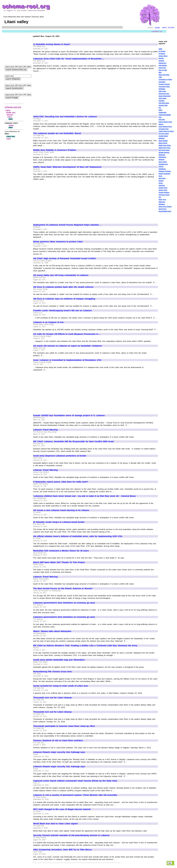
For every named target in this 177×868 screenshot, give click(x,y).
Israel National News (165, 127)
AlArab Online (163, 56)
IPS (160, 108)
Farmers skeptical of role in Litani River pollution (58, 740)
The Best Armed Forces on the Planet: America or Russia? (63, 588)
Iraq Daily (162, 120)
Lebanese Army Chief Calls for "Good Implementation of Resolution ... (69, 59)
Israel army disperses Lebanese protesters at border (60, 456)
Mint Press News (164, 150)
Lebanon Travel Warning (45, 430)
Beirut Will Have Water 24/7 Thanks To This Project (59, 562)
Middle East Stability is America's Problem (55, 150)
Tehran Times (163, 190)
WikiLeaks (162, 202)
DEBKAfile (162, 89)
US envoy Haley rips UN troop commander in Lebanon (61, 275)
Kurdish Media (163, 136)
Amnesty (161, 61)
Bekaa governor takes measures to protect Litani (58, 242)
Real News (162, 179)
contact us (157, 31)
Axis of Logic (163, 70)
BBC (160, 73)
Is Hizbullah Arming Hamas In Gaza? (52, 44)
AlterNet (161, 58)
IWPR (160, 110)
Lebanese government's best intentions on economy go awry (64, 603)
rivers (10, 117)
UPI (160, 197)
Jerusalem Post (164, 129)
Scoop (161, 183)
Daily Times (162, 91)
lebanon (10, 115)
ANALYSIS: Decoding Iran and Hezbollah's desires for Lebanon (65, 117)
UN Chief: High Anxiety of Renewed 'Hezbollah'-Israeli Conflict (65, 258)
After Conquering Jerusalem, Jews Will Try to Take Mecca (62, 850)
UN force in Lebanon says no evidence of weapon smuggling (64, 299)
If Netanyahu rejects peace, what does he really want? (61, 482)
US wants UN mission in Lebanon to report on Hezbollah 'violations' (68, 346)
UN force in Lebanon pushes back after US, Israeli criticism (63, 287)
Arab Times (162, 68)
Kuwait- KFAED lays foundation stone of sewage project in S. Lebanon (69, 415)
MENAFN (162, 139)
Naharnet (161, 160)
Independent (162, 113)
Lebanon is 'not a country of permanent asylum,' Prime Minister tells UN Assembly (75, 795)
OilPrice (161, 167)
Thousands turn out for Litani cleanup (52, 698)
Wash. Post (162, 200)
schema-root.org (13, 107)
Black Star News (164, 75)
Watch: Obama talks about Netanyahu (52, 631)
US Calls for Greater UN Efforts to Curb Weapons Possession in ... (67, 334)
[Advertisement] (56, 92)
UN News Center (164, 195)
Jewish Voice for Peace (166, 131)
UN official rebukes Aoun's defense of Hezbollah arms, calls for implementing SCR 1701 (78, 536)
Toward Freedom (164, 193)
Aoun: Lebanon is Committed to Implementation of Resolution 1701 (67, 360)
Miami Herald (163, 143)
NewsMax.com (163, 164)
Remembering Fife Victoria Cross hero (53, 672)
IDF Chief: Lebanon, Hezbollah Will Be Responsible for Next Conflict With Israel (73, 441)
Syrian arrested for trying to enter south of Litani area (60, 686)
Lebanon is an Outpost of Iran (48, 322)
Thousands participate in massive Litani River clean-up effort (64, 726)
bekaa (11, 125)
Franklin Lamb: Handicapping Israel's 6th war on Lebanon (62, 311)
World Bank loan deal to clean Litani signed (55, 824)
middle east (11, 113)
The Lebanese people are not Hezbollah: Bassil (57, 133)
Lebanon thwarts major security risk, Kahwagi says (59, 752)
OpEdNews (162, 169)
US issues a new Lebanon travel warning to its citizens (61, 510)
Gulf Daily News (164, 103)
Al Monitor (162, 54)
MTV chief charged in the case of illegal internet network (62, 809)
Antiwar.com (162, 63)
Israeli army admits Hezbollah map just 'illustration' (59, 660)
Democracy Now (164, 94)
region (8, 110)
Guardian (161, 101)
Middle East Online (165, 146)
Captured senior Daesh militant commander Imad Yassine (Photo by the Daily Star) (75, 781)
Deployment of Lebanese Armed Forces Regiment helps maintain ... (67, 225)
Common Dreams (164, 84)
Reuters (161, 181)
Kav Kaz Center (164, 134)
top (170, 863)
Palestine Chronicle (165, 171)
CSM (160, 77)
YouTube (171, 28)
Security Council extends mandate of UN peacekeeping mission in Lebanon (71, 835)
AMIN (160, 49)
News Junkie (163, 162)
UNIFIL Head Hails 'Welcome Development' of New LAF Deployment (67, 167)
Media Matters (163, 141)
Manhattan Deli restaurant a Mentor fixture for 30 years (61, 551)
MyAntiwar (162, 155)
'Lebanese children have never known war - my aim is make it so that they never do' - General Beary (84, 496)
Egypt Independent (165, 96)
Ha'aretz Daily (163, 106)
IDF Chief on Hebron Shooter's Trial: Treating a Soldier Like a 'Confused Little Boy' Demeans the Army (85, 646)
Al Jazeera (162, 51)
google (157, 28)
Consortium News (164, 87)
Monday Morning (164, 153)
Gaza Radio (162, 98)
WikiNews (162, 204)
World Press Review (165, 207)
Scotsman (162, 186)
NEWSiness (162, 157)
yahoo (164, 28)
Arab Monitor (163, 66)
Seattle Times (163, 188)
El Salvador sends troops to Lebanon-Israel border (59, 522)
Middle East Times (164, 148)
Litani (9, 139)
